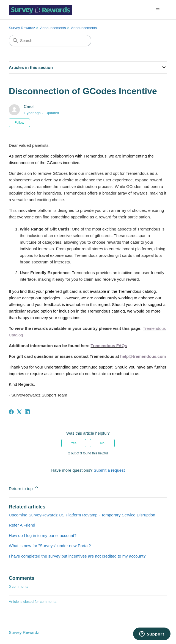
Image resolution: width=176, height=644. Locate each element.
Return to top (24, 488)
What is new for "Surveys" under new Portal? (50, 546)
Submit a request (109, 470)
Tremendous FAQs (109, 346)
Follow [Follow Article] (19, 123)
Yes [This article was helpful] (74, 443)
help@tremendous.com (143, 356)
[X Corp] (19, 412)
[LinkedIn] (27, 412)
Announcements (53, 28)
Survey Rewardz (22, 28)
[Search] (50, 41)
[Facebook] (11, 412)
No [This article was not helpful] (102, 443)
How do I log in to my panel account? (43, 535)
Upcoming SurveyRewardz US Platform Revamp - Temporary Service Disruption (82, 515)
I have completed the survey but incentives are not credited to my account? (77, 556)
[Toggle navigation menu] (157, 10)
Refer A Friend (22, 525)
